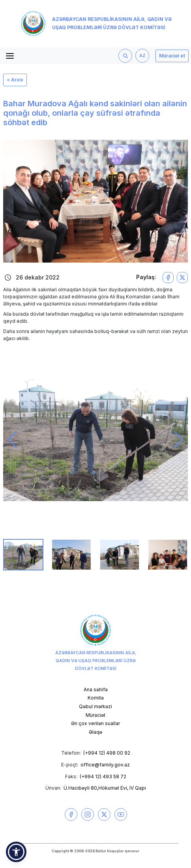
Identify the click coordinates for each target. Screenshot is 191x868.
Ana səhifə (96, 689)
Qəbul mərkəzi (95, 706)
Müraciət (95, 715)
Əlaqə (95, 732)
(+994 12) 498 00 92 (107, 753)
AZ (142, 56)
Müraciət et (172, 56)
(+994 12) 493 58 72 (103, 776)
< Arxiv (15, 80)
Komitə (96, 698)
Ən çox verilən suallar (95, 723)
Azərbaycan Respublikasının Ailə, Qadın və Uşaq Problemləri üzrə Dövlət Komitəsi (96, 24)
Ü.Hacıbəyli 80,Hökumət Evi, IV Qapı (105, 788)
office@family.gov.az (105, 765)
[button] (12, 440)
